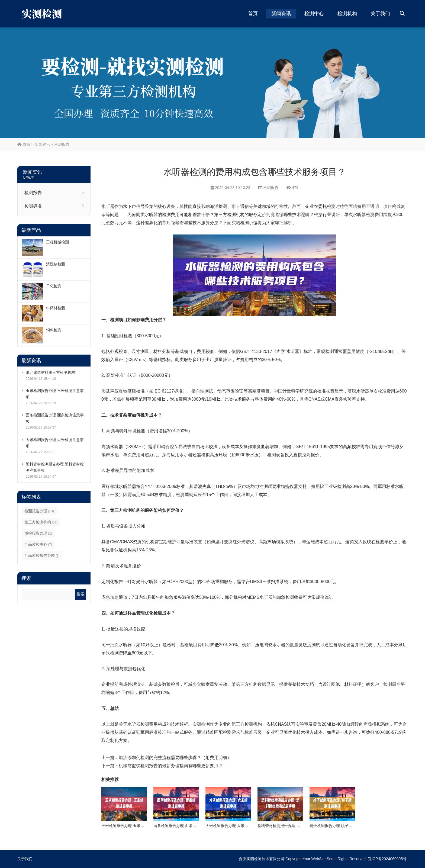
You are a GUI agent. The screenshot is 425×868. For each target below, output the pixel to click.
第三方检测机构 (41, 522)
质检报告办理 (38, 533)
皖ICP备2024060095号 (387, 859)
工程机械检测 (57, 242)
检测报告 (62, 144)
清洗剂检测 (56, 264)
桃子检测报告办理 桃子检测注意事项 (340, 826)
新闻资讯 (281, 14)
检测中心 (314, 14)
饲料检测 (54, 330)
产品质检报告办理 (42, 555)
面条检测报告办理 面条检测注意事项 (55, 418)
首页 (253, 14)
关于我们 (380, 14)
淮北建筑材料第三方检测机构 (50, 372)
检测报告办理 (39, 511)
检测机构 (347, 14)
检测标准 (33, 206)
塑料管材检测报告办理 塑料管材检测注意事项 (55, 467)
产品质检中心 (38, 544)
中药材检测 (56, 308)
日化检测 (54, 286)
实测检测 (240, 223)
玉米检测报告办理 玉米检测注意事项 (55, 394)
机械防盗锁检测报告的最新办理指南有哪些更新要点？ (171, 766)
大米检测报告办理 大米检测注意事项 (55, 443)
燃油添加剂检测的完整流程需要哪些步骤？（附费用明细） (175, 758)
